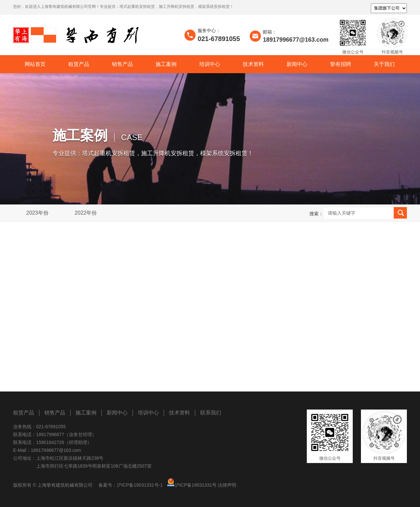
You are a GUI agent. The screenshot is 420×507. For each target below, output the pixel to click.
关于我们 (384, 64)
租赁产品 (79, 64)
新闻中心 (297, 64)
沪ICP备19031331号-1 (140, 485)
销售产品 (122, 64)
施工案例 (166, 64)
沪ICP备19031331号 (196, 485)
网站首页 (35, 64)
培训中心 (210, 64)
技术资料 (253, 64)
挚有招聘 (341, 64)
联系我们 (211, 413)
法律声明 (227, 485)
